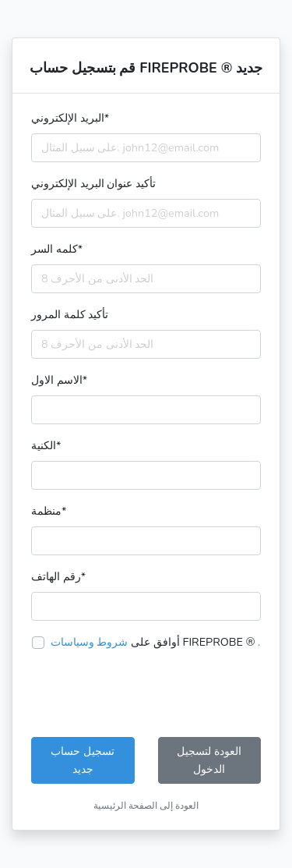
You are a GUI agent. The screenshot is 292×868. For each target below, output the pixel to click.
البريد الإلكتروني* (70, 118)
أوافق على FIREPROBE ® (156, 642)
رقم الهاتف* (58, 576)
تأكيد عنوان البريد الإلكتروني (93, 183)
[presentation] (150, 694)
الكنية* (46, 445)
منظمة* (49, 511)
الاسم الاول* (59, 380)
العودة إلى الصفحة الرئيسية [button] (146, 806)
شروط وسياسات (90, 642)
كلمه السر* (57, 249)
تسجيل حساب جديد (83, 760)
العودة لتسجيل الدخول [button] (209, 760)
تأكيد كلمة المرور (70, 314)
